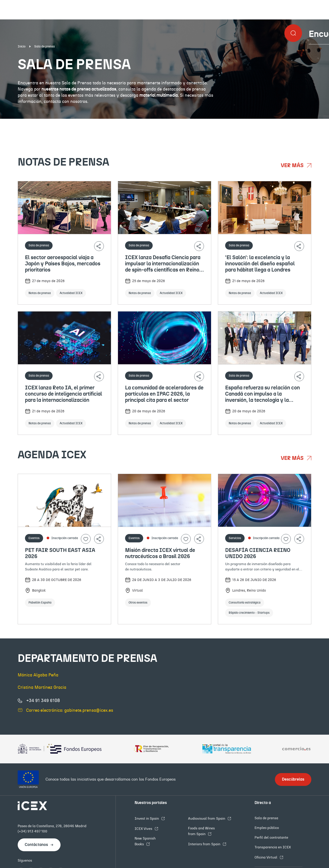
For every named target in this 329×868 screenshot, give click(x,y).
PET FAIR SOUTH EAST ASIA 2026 (60, 553)
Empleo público (267, 828)
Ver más (293, 166)
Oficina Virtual (266, 857)
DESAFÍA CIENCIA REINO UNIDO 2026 (258, 553)
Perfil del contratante (271, 838)
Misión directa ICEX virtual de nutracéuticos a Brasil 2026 (160, 553)
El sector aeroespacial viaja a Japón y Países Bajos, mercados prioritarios (63, 264)
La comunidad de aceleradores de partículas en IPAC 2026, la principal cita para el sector (164, 394)
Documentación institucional (140, 122)
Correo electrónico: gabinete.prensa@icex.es (70, 710)
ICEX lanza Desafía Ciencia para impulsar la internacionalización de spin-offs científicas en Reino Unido (163, 264)
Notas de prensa (40, 122)
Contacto (297, 122)
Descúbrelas (293, 779)
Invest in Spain (147, 819)
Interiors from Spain (205, 844)
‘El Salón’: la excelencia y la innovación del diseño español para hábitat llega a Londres (260, 264)
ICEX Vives (144, 829)
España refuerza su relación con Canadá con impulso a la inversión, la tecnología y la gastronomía (262, 394)
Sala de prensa (266, 818)
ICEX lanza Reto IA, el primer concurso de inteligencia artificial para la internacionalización (64, 394)
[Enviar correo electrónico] (20, 710)
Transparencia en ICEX (273, 847)
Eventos (229, 122)
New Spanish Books (145, 841)
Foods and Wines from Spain (201, 831)
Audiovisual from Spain (207, 819)
